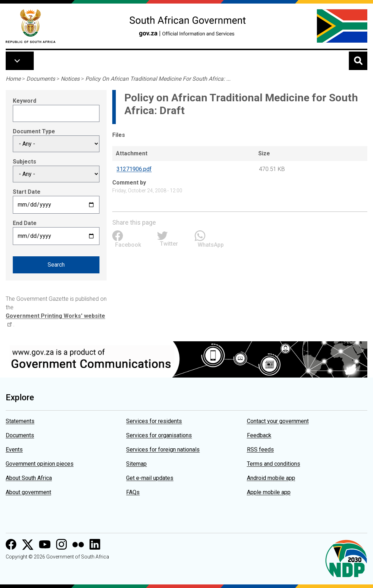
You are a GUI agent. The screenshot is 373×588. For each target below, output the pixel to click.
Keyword (25, 101)
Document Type (34, 131)
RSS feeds (260, 450)
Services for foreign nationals (163, 450)
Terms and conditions (274, 464)
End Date (25, 223)
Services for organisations (159, 435)
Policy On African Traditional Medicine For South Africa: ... (158, 79)
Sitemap (136, 464)
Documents (41, 79)
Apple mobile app (269, 492)
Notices (70, 79)
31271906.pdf (134, 169)
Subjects (25, 162)
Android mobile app (271, 478)
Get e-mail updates (150, 478)
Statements (20, 421)
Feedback (259, 435)
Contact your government (278, 421)
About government (28, 492)
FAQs (133, 492)
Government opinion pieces (40, 464)
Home (13, 79)
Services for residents (154, 421)
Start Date (27, 192)
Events (14, 450)
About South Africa (29, 478)
